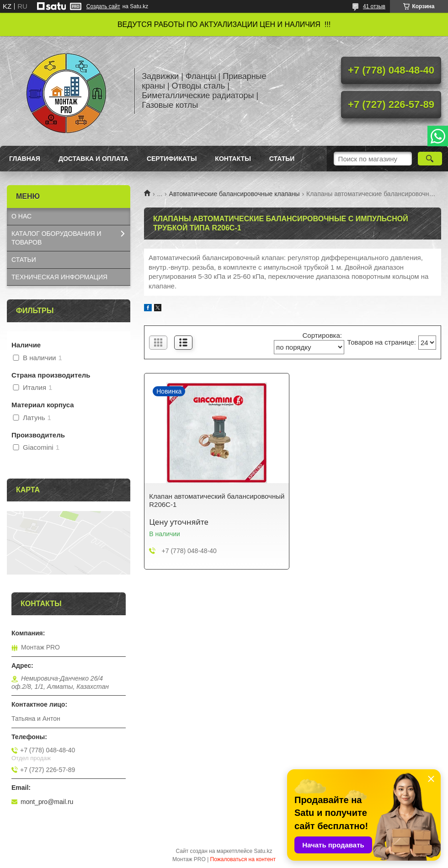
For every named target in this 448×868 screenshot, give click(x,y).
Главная (25, 159)
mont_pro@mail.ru (47, 802)
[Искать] (430, 159)
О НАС (21, 216)
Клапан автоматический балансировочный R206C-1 (217, 500)
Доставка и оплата (93, 159)
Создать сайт (103, 6)
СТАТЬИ (24, 260)
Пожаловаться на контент (243, 859)
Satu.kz (263, 851)
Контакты (233, 159)
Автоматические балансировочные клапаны (235, 194)
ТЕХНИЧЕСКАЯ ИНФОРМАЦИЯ (59, 277)
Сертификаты (172, 159)
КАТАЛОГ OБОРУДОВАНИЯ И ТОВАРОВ (56, 238)
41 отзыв (374, 6)
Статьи (282, 159)
